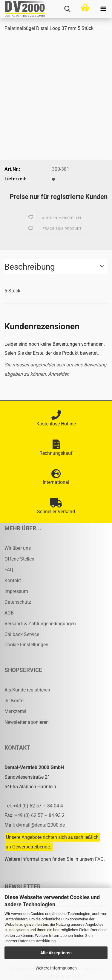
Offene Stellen (19, 559)
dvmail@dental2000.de (40, 825)
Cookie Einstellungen (26, 645)
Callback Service (22, 634)
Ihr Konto (14, 701)
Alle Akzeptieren (56, 953)
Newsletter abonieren (27, 722)
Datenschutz (18, 602)
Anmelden (59, 374)
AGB (9, 613)
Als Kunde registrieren (27, 690)
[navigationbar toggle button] (103, 9)
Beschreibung (30, 267)
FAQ (9, 570)
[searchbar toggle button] (67, 9)
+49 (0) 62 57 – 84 (35, 815)
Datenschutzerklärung (37, 941)
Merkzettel (15, 711)
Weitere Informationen (56, 968)
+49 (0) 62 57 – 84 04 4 (38, 806)
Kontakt (13, 580)
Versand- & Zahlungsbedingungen (40, 624)
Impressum (16, 591)
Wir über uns (18, 548)
